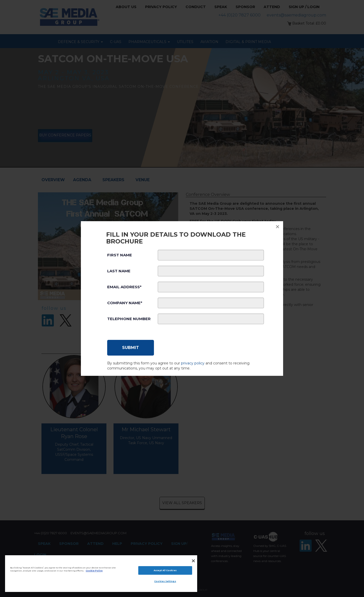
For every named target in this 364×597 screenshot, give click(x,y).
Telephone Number (129, 319)
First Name (120, 255)
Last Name (119, 271)
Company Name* (125, 303)
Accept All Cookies (165, 570)
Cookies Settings (165, 581)
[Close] (193, 561)
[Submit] (131, 348)
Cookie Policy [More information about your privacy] (94, 571)
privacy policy (193, 363)
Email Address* (124, 287)
